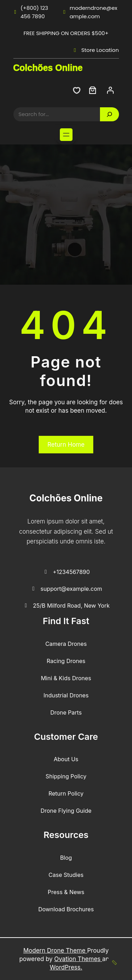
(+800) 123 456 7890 (31, 12)
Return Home (66, 445)
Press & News (66, 892)
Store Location (95, 50)
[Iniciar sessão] (110, 90)
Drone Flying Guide (66, 811)
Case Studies (66, 875)
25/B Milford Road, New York (66, 606)
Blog (66, 858)
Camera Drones (66, 644)
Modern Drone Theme (55, 951)
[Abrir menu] (66, 135)
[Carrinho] (93, 90)
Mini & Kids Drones (66, 678)
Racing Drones (66, 661)
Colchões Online (48, 68)
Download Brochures (66, 909)
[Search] (109, 114)
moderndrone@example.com (90, 12)
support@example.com (66, 589)
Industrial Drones (66, 695)
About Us (66, 759)
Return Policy (66, 793)
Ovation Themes (78, 959)
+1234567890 (66, 572)
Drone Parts (66, 712)
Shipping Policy (66, 776)
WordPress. (66, 967)
